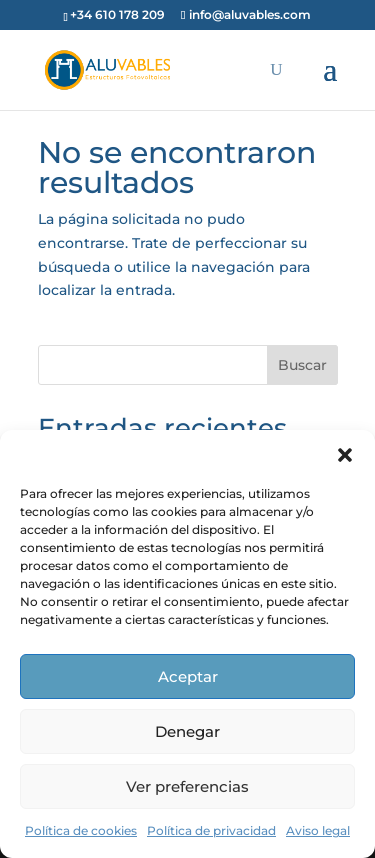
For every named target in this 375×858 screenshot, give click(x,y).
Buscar (302, 365)
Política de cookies (81, 830)
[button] (345, 455)
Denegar (187, 731)
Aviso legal (318, 830)
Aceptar (188, 676)
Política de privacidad (211, 830)
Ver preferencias (187, 786)
